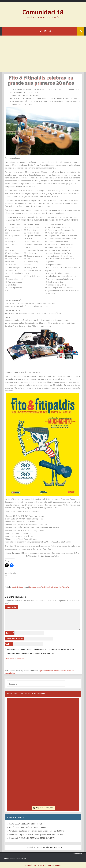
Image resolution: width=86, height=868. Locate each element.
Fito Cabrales (57, 587)
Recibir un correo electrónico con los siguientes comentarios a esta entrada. (41, 649)
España (14, 587)
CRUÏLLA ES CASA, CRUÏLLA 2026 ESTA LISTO (28, 827)
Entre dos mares (35, 587)
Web (7, 644)
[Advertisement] (43, 54)
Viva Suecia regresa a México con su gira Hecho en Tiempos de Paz (37, 834)
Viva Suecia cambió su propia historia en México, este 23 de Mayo (37, 831)
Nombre (10, 633)
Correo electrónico (14, 638)
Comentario (11, 607)
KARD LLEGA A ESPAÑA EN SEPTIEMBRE (26, 824)
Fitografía (65, 587)
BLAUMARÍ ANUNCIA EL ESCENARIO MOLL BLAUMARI (32, 838)
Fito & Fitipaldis (46, 587)
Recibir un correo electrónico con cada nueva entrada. (31, 654)
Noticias (20, 587)
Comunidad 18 (43, 12)
